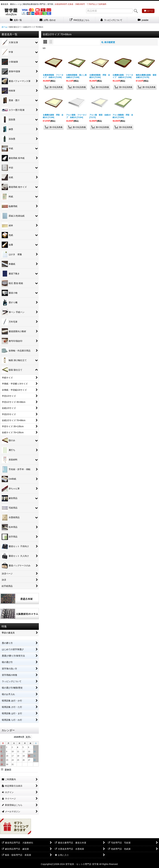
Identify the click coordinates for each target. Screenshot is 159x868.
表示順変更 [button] (108, 42)
